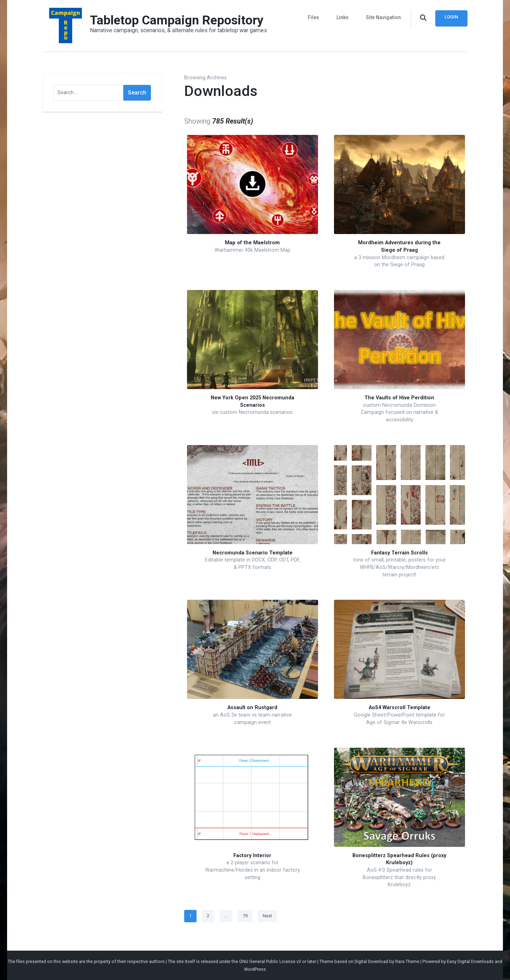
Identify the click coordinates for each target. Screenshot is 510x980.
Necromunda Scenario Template (253, 553)
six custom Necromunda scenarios (252, 412)
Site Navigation (383, 17)
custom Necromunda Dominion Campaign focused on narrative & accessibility (399, 412)
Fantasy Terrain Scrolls (399, 553)
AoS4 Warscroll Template (399, 708)
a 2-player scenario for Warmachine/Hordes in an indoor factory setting (253, 870)
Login (451, 17)
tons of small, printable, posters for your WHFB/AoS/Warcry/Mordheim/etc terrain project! (399, 567)
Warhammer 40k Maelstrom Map (253, 250)
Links (344, 17)
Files (317, 17)
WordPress (255, 969)
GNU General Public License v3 (270, 961)
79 (247, 915)
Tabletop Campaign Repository (177, 20)
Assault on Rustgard (252, 708)
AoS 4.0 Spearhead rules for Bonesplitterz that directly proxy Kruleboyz (399, 877)
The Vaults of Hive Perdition (399, 398)
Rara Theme (407, 961)
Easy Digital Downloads (470, 961)
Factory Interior (252, 856)
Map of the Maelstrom (252, 243)
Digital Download (371, 961)
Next (267, 916)
